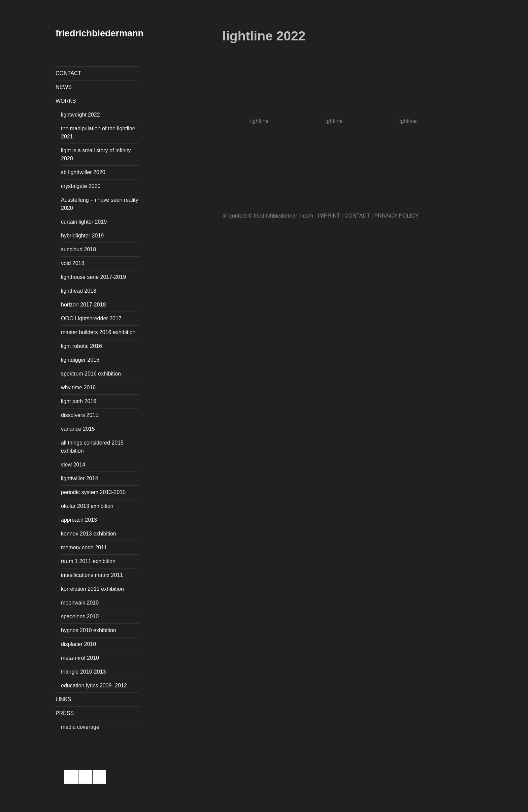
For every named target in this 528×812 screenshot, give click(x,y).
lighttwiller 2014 (79, 478)
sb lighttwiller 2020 (83, 172)
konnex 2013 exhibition (89, 534)
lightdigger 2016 (80, 360)
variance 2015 (78, 429)
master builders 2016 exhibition (98, 332)
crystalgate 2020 (81, 186)
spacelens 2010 (80, 616)
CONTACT (68, 73)
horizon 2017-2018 (83, 305)
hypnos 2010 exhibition (89, 630)
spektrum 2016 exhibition (91, 374)
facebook (71, 777)
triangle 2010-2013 (83, 672)
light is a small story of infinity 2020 (96, 154)
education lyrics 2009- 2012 (94, 686)
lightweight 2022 (80, 115)
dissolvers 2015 (80, 415)
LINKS (63, 699)
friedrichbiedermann (100, 33)
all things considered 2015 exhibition (92, 447)
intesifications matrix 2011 (92, 575)
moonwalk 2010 (80, 603)
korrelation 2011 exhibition (92, 589)
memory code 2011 (84, 547)
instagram (85, 777)
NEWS (64, 87)
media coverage (80, 727)
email (99, 777)
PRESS (65, 713)
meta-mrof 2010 (80, 658)
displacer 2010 (78, 644)
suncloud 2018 (78, 249)
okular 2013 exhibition (87, 506)
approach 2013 (79, 520)
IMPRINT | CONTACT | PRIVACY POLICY (368, 216)
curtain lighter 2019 (84, 222)
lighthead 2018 (79, 291)
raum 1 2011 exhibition (88, 561)
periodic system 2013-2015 (93, 492)
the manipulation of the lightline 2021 (98, 133)
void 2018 (73, 263)
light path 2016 (79, 401)
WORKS (66, 101)
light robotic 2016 (81, 346)
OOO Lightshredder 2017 (91, 318)
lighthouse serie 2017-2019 (93, 277)
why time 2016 (78, 387)
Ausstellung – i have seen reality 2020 (100, 204)
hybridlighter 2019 (82, 236)
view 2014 (73, 465)
